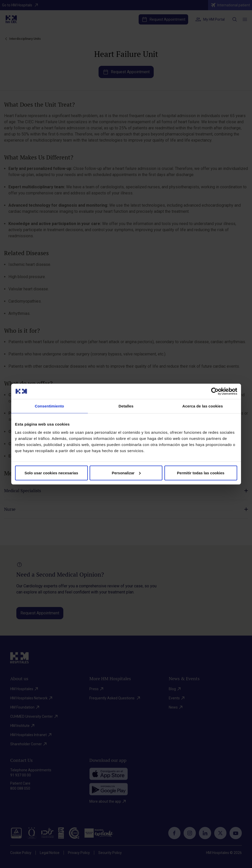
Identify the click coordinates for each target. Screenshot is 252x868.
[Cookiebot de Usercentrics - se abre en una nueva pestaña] (215, 391)
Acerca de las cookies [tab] (203, 406)
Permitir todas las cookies (201, 473)
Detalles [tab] (126, 406)
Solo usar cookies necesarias (51, 473)
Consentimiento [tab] (49, 406)
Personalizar (126, 473)
